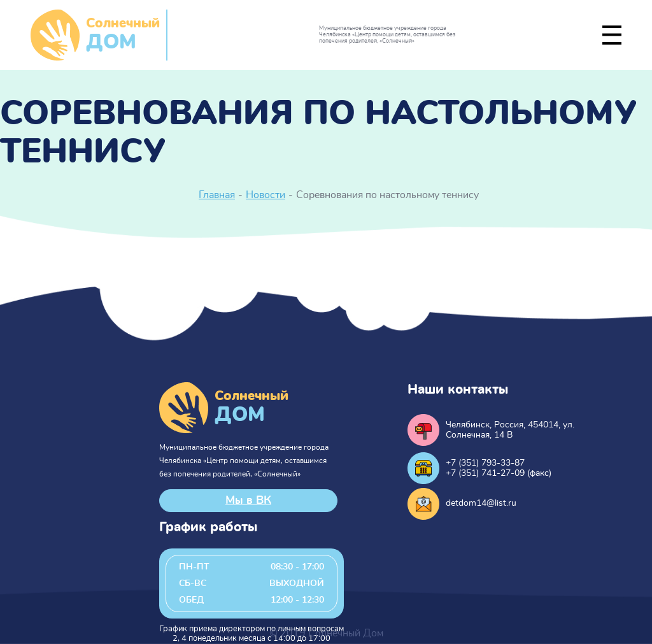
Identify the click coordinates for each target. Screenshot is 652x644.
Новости (266, 195)
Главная (217, 195)
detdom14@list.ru (481, 503)
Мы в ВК (248, 501)
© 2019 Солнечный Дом (326, 633)
